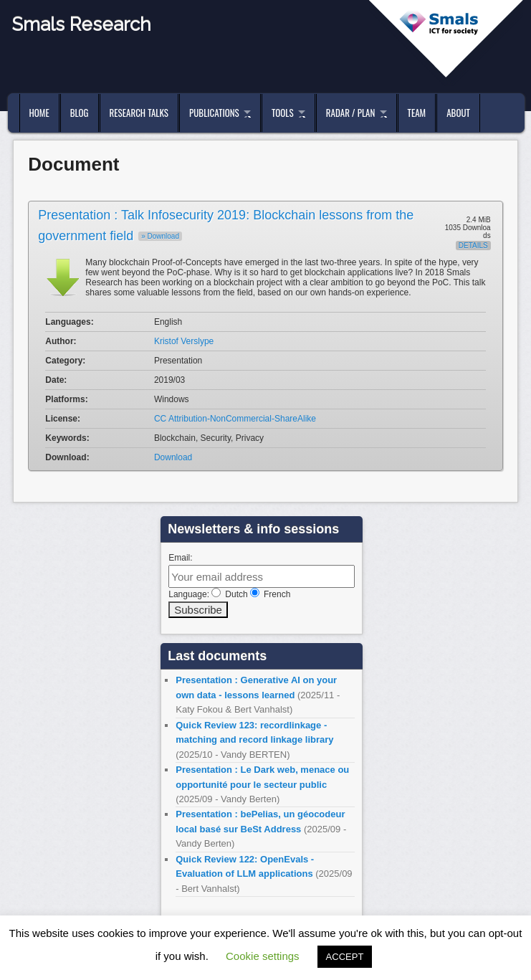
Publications (214, 113)
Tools (283, 113)
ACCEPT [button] (345, 957)
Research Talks (139, 113)
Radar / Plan (350, 113)
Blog (80, 113)
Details (473, 246)
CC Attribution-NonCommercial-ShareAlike (235, 419)
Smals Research (81, 24)
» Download (160, 236)
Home (39, 113)
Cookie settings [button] (263, 956)
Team (417, 113)
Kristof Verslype (184, 341)
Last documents (217, 656)
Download (173, 457)
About (458, 113)
